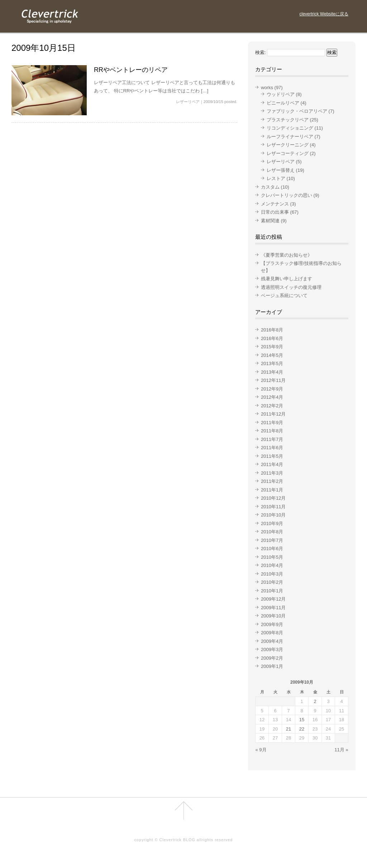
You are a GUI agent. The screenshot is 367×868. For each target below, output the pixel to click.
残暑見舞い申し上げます (287, 279)
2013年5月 (272, 363)
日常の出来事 (275, 212)
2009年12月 (273, 599)
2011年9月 (272, 423)
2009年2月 (272, 658)
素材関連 (270, 221)
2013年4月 (272, 372)
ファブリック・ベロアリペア (297, 111)
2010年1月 (272, 591)
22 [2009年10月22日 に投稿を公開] (302, 729)
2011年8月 (272, 431)
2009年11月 (273, 608)
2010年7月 (272, 540)
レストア (276, 178)
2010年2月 (272, 582)
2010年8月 (272, 532)
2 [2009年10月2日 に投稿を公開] (315, 701)
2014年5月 (272, 355)
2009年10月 (273, 616)
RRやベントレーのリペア (131, 70)
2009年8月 (272, 633)
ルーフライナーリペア (290, 137)
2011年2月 (272, 481)
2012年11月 (273, 380)
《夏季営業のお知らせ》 (287, 255)
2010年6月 (272, 549)
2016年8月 (272, 330)
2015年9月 (272, 347)
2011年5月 (272, 456)
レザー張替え (281, 170)
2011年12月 (273, 414)
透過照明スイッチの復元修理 (291, 287)
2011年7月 (272, 439)
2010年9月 (272, 523)
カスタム (270, 187)
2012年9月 (272, 389)
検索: (261, 52)
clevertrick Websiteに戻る (324, 14)
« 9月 (261, 750)
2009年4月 (272, 641)
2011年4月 (272, 464)
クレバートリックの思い (287, 195)
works (267, 88)
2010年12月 (273, 498)
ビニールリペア (283, 103)
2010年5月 (272, 557)
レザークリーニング (288, 145)
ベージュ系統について (284, 295)
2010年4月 (272, 565)
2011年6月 (272, 448)
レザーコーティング (288, 153)
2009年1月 (272, 666)
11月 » (341, 750)
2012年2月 (272, 406)
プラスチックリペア (288, 120)
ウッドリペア (281, 94)
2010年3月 (272, 574)
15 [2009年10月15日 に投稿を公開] (302, 720)
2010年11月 (273, 507)
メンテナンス (275, 204)
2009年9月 (272, 624)
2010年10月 (273, 515)
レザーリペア (188, 102)
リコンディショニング (290, 128)
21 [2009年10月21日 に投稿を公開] (289, 729)
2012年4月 (272, 397)
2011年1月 (272, 490)
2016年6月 (272, 338)
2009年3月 (272, 649)
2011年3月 (272, 473)
